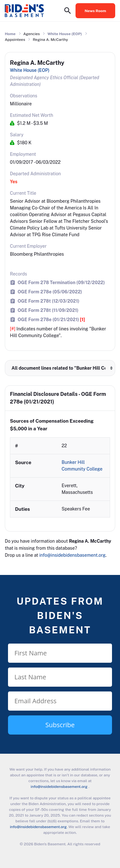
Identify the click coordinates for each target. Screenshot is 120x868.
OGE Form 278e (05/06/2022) (50, 292)
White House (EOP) (65, 34)
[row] (60, 477)
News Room (96, 11)
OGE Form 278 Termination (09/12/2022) (61, 282)
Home (10, 34)
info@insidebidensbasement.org (72, 555)
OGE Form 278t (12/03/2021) (48, 301)
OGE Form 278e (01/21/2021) (51, 319)
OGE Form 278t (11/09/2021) (48, 310)
